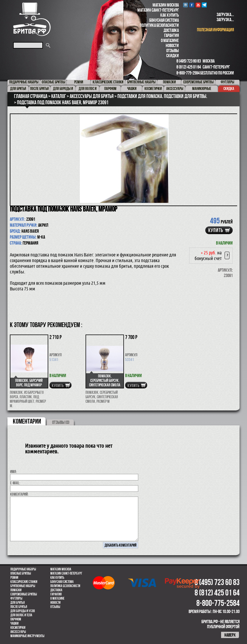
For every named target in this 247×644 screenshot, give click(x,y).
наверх (230, 635)
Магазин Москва (166, 5)
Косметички (18, 628)
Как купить (170, 15)
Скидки (173, 56)
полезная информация (215, 30)
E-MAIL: (15, 483)
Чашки (14, 623)
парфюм (16, 619)
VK (185, 5)
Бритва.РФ (32, 19)
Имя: (14, 472)
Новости (172, 45)
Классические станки (24, 582)
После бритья (19, 607)
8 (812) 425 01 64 (189, 67)
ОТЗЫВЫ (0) (61, 422)
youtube (198, 5)
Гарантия (171, 35)
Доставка (171, 30)
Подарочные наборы (23, 569)
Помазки (16, 590)
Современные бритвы (24, 594)
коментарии (27, 421)
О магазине (170, 40)
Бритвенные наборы (23, 586)
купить (216, 230)
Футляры (16, 598)
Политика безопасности (159, 25)
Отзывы (173, 50)
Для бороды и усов (23, 611)
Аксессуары (18, 632)
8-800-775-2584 (188, 73)
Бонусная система (164, 20)
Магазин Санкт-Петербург (158, 10)
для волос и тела (21, 615)
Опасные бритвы (21, 573)
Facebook (192, 5)
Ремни (14, 578)
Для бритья (18, 603)
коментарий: (19, 494)
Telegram (204, 5)
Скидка (229, 88)
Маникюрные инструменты (27, 636)
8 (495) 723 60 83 (189, 61)
